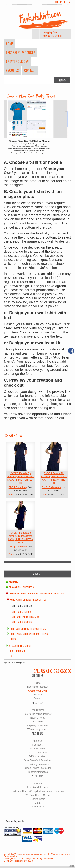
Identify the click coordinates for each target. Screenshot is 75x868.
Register (65, 2)
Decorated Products (21, 52)
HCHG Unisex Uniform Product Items (29, 634)
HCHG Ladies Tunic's (21, 612)
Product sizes (37, 710)
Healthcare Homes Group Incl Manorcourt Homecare (37, 593)
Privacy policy (10, 856)
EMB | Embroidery (18, 487)
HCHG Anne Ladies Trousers (25, 617)
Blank (11, 495)
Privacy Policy (38, 749)
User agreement (59, 854)
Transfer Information (37, 772)
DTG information (37, 756)
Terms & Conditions (37, 753)
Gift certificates (37, 807)
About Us (12, 70)
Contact (30, 70)
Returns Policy (37, 718)
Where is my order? (38, 729)
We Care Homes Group (20, 646)
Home (10, 44)
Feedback (38, 745)
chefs (13, 639)
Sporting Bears (17, 651)
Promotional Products (21, 587)
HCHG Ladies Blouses (22, 622)
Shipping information (37, 726)
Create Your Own (18, 61)
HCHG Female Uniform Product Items (29, 600)
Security (13, 582)
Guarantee (38, 722)
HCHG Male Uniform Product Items (28, 629)
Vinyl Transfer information (37, 760)
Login (55, 2)
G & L (11, 656)
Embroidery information (37, 764)
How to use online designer (38, 714)
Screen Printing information (38, 768)
